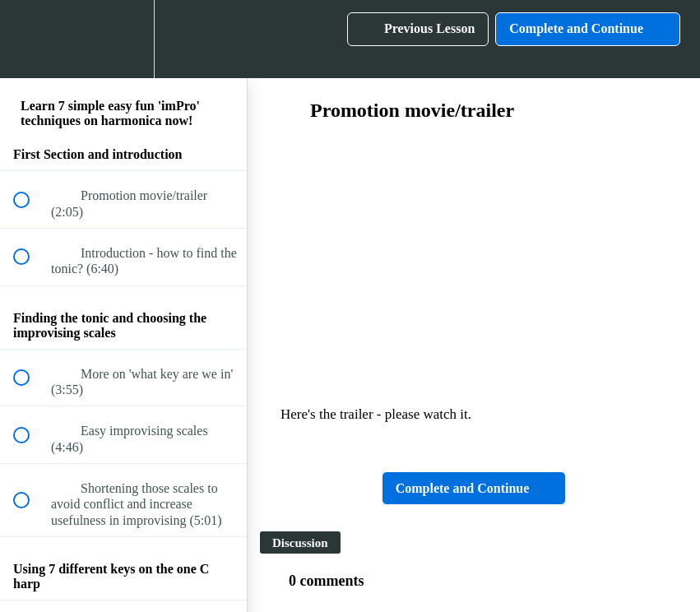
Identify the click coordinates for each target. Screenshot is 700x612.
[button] (30, 39)
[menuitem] (123, 39)
